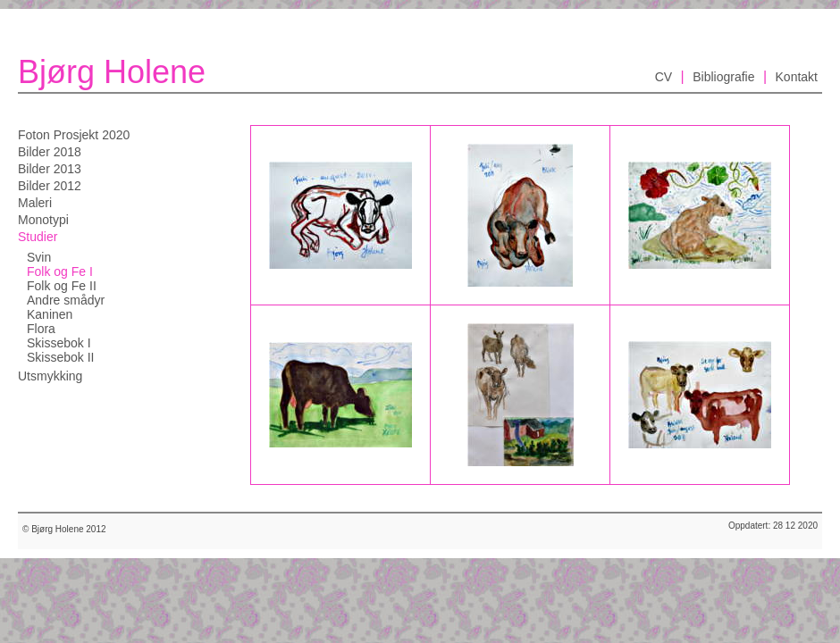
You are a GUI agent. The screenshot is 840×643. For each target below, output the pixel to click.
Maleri (35, 203)
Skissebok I (59, 343)
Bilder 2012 (50, 186)
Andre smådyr (66, 300)
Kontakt (797, 77)
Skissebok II (60, 357)
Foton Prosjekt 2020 (74, 135)
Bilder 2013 (50, 169)
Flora (41, 329)
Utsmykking (50, 376)
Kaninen (50, 314)
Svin (39, 257)
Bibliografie (723, 77)
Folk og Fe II (62, 286)
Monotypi (43, 220)
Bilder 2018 (50, 152)
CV (664, 77)
